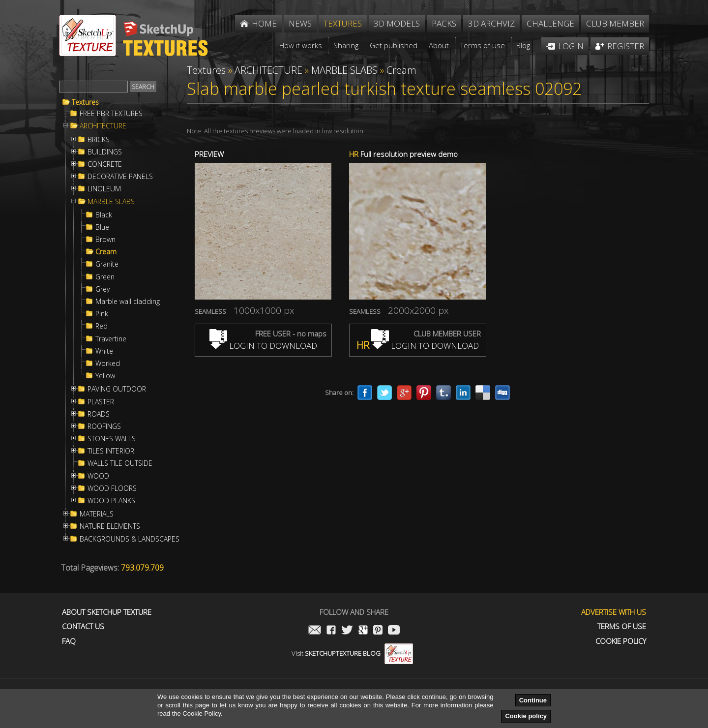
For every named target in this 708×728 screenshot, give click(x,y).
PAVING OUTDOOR (117, 389)
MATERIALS (97, 514)
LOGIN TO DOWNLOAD (263, 346)
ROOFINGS (104, 426)
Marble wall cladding (128, 302)
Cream (106, 252)
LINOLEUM (104, 189)
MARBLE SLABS (111, 202)
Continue (533, 700)
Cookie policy (526, 716)
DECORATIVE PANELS (120, 177)
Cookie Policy (621, 641)
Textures (85, 102)
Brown (105, 240)
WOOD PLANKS (111, 501)
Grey (103, 289)
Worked (108, 364)
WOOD (98, 476)
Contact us (83, 626)
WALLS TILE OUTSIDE (120, 463)
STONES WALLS (112, 439)
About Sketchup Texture (107, 612)
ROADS (99, 414)
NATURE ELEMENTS (110, 526)
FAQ (69, 641)
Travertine (111, 339)
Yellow (105, 376)
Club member (615, 23)
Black (104, 215)
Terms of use (622, 626)
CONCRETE (105, 164)
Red (102, 326)
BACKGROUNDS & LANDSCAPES (130, 539)
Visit (352, 653)
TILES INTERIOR (111, 451)
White (104, 351)
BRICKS (99, 140)
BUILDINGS (105, 152)
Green (105, 277)
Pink (102, 314)
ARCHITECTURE (103, 126)
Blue (102, 227)
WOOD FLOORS (112, 488)
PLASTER (101, 402)
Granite (107, 264)
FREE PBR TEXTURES (111, 114)
